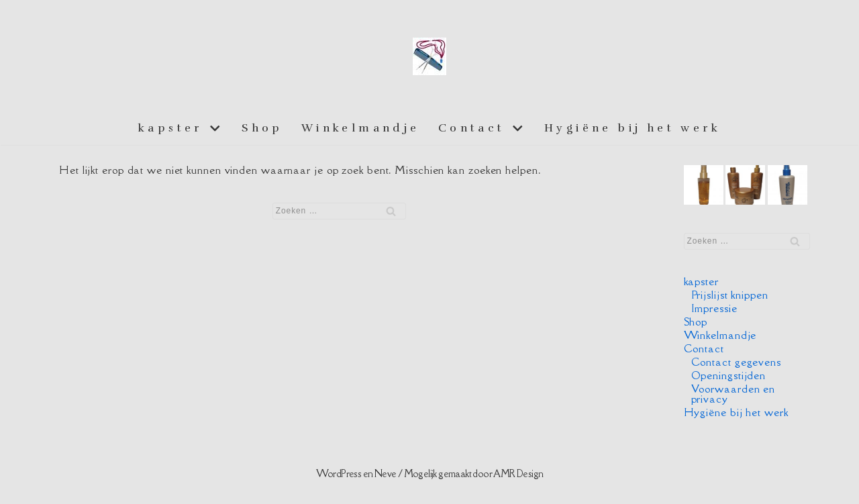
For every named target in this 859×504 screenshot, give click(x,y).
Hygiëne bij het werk (633, 128)
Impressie (714, 308)
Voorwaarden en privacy (734, 394)
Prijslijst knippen (730, 295)
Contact (704, 348)
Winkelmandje (361, 128)
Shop (262, 128)
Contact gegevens (736, 362)
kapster (701, 281)
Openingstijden (729, 375)
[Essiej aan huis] (429, 56)
